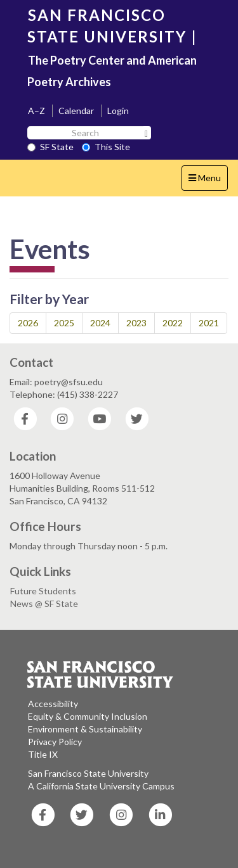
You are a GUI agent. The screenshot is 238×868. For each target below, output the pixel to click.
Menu (208, 181)
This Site (106, 147)
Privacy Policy (55, 742)
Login (118, 111)
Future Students (43, 591)
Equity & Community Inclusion (88, 716)
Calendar (76, 111)
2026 (28, 323)
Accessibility (53, 704)
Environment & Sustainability (85, 729)
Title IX (43, 754)
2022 (173, 323)
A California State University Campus (101, 786)
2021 (209, 323)
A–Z (36, 111)
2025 (64, 323)
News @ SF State (44, 603)
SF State (50, 147)
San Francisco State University (88, 773)
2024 (100, 323)
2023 (136, 323)
